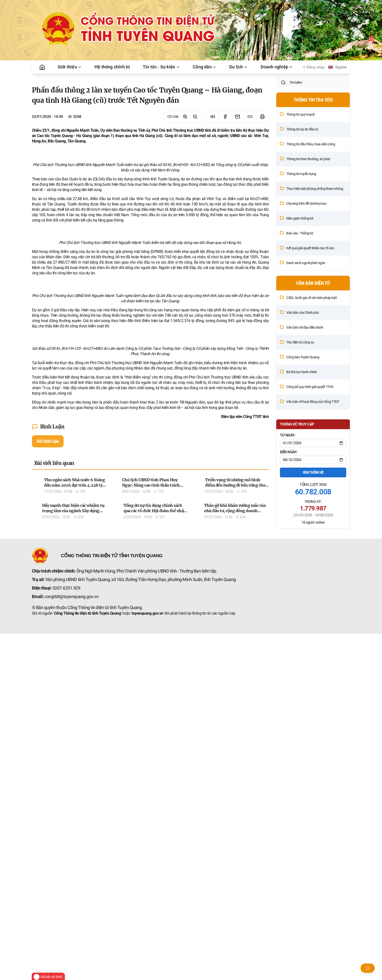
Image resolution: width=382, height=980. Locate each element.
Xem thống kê (313, 504)
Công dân (205, 67)
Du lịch (239, 67)
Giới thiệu (70, 67)
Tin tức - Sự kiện (161, 67)
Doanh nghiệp (277, 67)
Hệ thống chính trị (112, 67)
